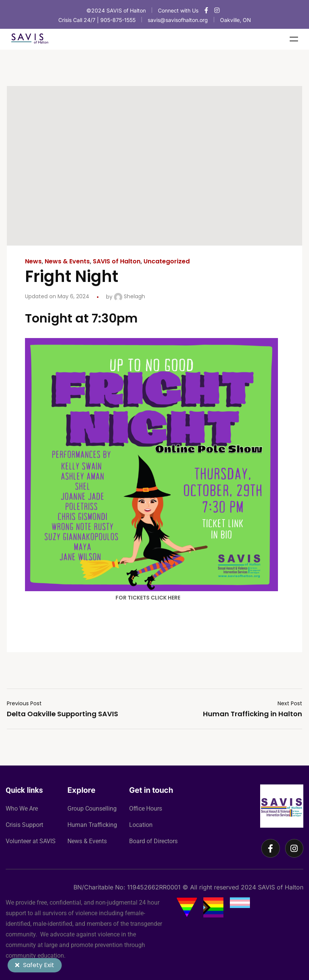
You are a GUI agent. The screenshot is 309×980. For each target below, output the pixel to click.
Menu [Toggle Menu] (294, 39)
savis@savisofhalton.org (178, 20)
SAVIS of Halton (117, 261)
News (33, 261)
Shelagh (130, 296)
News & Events (67, 261)
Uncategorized (167, 261)
